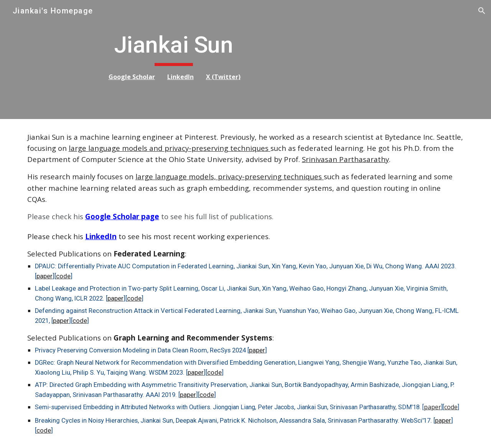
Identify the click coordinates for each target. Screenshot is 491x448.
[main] (170, 60)
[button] (482, 11)
